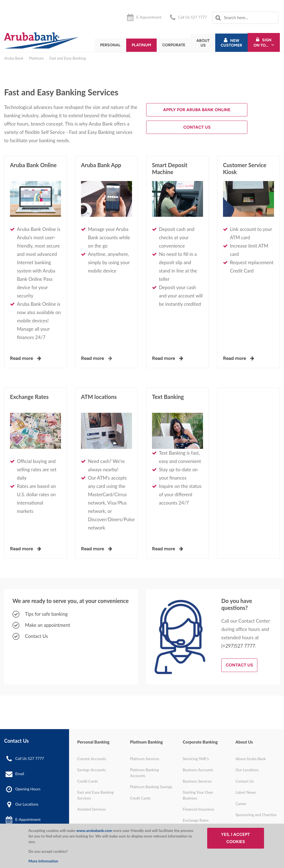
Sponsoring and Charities (256, 815)
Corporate (174, 45)
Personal (110, 45)
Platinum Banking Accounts (144, 773)
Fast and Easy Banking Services (96, 795)
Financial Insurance (199, 809)
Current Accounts (92, 759)
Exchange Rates (29, 397)
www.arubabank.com (94, 831)
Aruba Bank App (101, 165)
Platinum (141, 45)
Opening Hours (28, 789)
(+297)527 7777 (238, 646)
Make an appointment (48, 625)
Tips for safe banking (46, 614)
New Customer (231, 43)
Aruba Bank (14, 58)
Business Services (197, 781)
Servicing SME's (196, 759)
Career (241, 804)
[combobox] (245, 18)
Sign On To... (263, 43)
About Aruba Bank (251, 759)
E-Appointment (149, 17)
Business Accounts (198, 770)
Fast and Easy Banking (68, 58)
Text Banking (168, 397)
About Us (203, 43)
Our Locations (27, 804)
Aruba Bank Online (33, 165)
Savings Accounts (92, 770)
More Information (43, 861)
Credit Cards (88, 781)
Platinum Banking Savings (151, 787)
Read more (92, 358)
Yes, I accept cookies (235, 838)
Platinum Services (145, 759)
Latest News (246, 792)
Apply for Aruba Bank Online (197, 110)
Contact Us (197, 127)
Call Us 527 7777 (193, 17)
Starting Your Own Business (198, 795)
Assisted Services (92, 809)
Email (20, 773)
